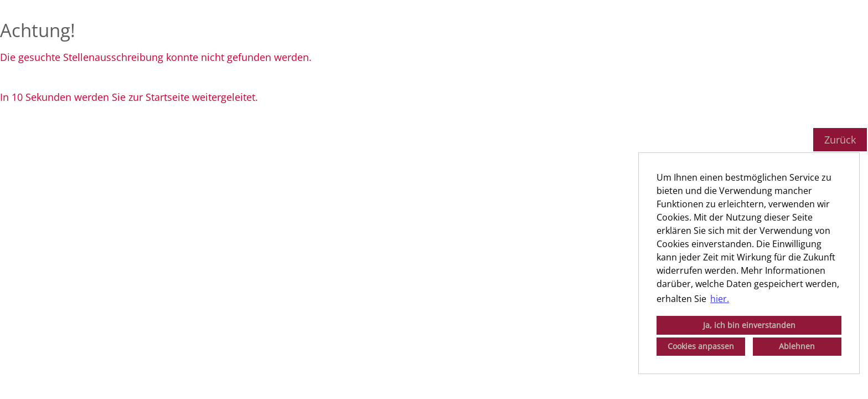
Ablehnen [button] (797, 346)
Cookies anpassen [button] (701, 346)
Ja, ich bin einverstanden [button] (749, 325)
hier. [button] (720, 299)
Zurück (840, 140)
